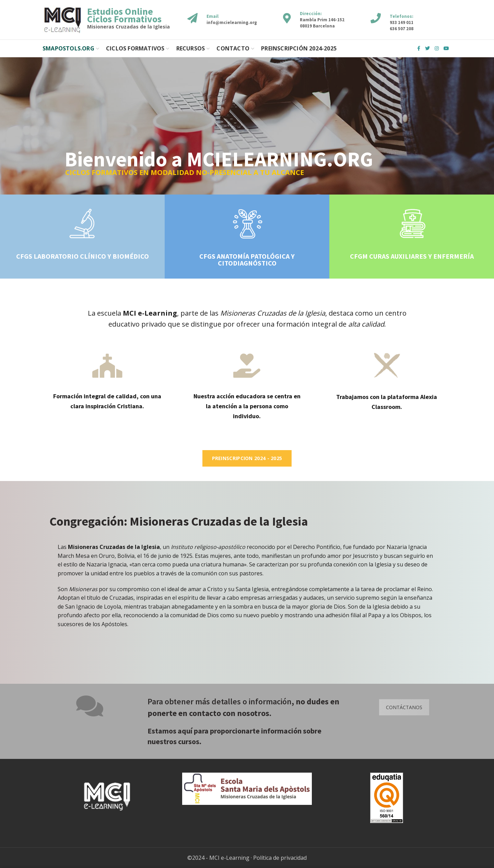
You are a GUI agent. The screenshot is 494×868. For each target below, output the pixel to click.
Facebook (419, 48)
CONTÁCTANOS (404, 707)
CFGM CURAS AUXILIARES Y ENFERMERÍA (412, 256)
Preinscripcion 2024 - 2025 (247, 458)
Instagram (437, 48)
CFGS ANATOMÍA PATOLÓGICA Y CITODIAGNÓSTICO (247, 260)
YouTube (446, 48)
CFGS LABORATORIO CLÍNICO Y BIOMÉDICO (83, 256)
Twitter (427, 48)
